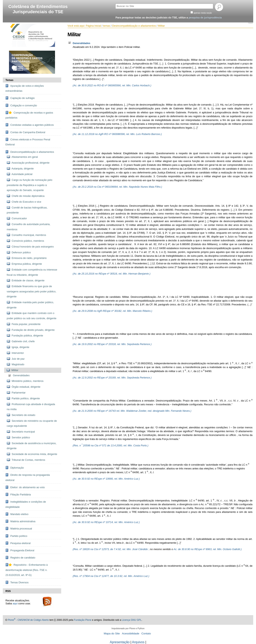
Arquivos (138, 642)
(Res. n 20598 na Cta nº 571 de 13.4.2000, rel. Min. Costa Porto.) (110, 445)
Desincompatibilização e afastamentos (134, 26)
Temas (9, 80)
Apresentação (120, 642)
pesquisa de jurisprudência (205, 18)
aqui (15, 603)
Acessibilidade (130, 633)
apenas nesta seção (203, 13)
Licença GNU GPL (132, 620)
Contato (146, 633)
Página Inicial (93, 26)
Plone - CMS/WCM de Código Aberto (28, 620)
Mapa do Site (112, 633)
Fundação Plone (82, 620)
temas (106, 26)
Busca (115, 3)
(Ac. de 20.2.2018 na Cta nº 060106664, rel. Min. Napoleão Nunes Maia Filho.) (117, 187)
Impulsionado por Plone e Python (128, 628)
